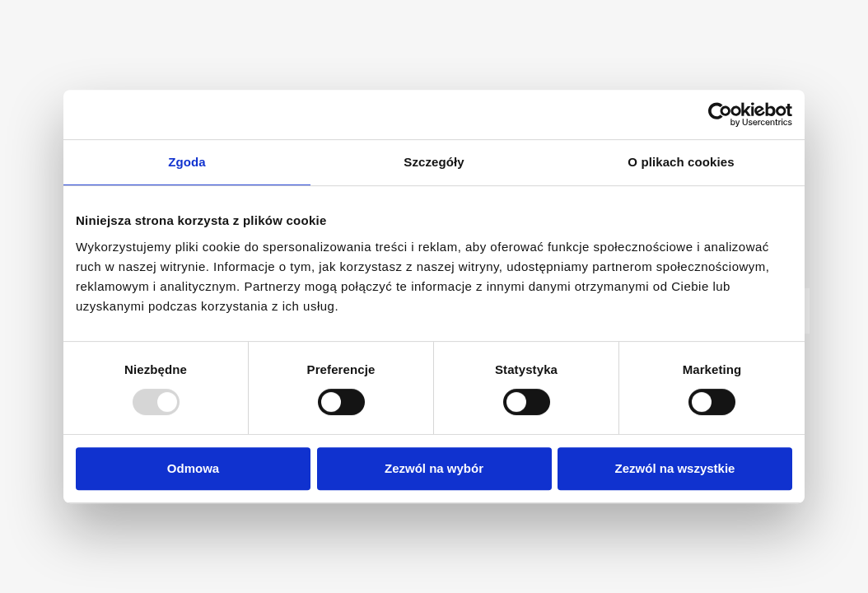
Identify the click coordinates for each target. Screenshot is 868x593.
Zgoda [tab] (187, 162)
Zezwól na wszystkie (675, 468)
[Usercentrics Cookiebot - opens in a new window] (720, 114)
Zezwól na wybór (434, 468)
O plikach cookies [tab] (681, 162)
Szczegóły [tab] (434, 162)
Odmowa (193, 468)
